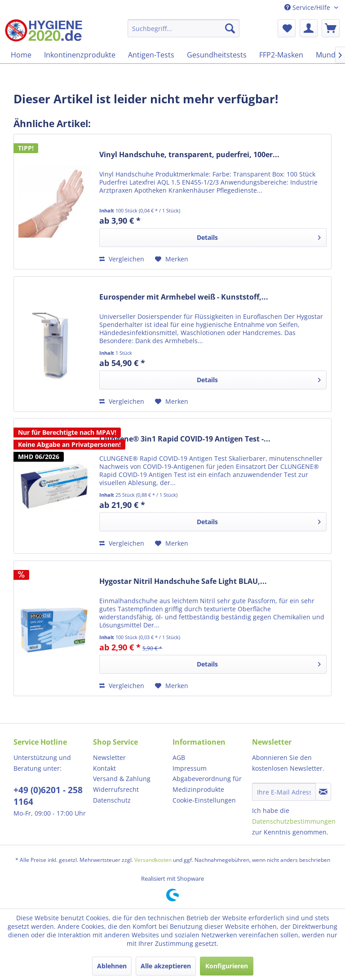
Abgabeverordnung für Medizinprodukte (207, 784)
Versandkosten (153, 860)
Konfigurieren (227, 966)
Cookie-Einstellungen (204, 800)
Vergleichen (122, 259)
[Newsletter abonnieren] (323, 792)
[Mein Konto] (309, 28)
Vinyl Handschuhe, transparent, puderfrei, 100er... (189, 155)
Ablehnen (112, 966)
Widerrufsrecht (116, 789)
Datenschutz (112, 800)
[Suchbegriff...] (184, 28)
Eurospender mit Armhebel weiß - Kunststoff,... (184, 297)
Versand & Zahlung (122, 779)
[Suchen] (230, 28)
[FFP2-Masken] (281, 55)
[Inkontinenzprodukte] (80, 55)
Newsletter (109, 757)
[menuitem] (184, 28)
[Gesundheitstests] (217, 55)
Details (259, 236)
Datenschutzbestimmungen (294, 821)
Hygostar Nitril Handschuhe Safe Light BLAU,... (183, 581)
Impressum (190, 768)
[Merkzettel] (287, 28)
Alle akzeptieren (166, 966)
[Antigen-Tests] (151, 55)
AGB (179, 757)
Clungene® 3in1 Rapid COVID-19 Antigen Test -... (185, 439)
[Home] (21, 55)
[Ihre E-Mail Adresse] (284, 792)
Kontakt (104, 768)
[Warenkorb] (331, 28)
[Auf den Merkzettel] (172, 259)
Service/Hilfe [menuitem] (308, 7)
